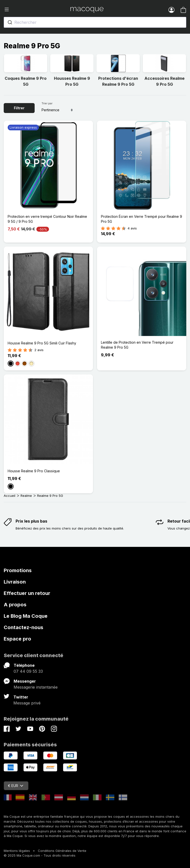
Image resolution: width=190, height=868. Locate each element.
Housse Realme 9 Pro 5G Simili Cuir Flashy (42, 343)
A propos (15, 605)
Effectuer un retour (27, 593)
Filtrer (19, 108)
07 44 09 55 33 (28, 671)
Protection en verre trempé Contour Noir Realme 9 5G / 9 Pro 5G (47, 219)
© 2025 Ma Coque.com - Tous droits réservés (40, 855)
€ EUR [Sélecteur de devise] (16, 786)
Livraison (15, 582)
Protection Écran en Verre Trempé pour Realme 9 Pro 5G (142, 219)
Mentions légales (17, 851)
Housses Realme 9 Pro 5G (72, 81)
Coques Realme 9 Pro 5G (26, 81)
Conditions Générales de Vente (62, 851)
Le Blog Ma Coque (26, 616)
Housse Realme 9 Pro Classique (34, 471)
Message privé (27, 703)
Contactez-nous (24, 627)
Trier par (47, 103)
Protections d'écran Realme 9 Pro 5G (118, 81)
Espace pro (17, 639)
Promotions (18, 570)
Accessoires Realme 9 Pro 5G (165, 81)
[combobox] (95, 22)
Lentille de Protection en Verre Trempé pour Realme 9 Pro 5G (137, 345)
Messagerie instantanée (36, 687)
